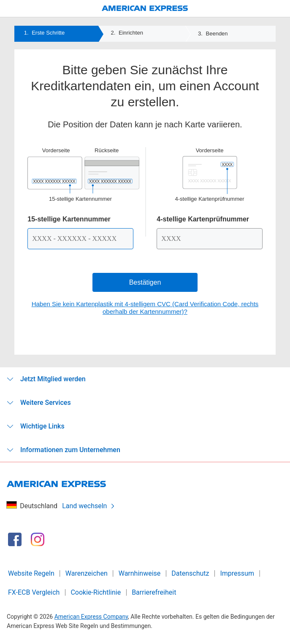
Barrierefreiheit (154, 592)
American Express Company (91, 617)
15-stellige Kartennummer (69, 219)
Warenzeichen (87, 573)
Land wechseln (89, 506)
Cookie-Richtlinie (96, 592)
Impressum (237, 573)
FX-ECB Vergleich (34, 592)
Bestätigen (145, 282)
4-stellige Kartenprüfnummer (203, 219)
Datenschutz (190, 573)
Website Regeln (31, 573)
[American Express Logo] (145, 9)
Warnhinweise (140, 573)
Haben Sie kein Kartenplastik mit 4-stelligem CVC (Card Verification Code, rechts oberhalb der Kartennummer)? (145, 308)
